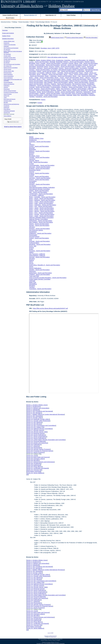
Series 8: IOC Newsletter (34, 416)
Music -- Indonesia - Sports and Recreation (58, 76)
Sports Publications (8, 78)
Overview (5, 30)
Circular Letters (7, 56)
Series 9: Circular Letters (34, 418)
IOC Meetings (7, 61)
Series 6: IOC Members (34, 413)
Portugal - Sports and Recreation (39, 87)
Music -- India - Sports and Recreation (41, 203)
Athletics (92, 60)
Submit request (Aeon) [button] (56, 38)
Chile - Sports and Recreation (88, 63)
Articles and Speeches (9, 84)
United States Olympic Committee (55, 95)
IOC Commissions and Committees (12, 64)
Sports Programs (8, 94)
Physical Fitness (66, 86)
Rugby (31, 89)
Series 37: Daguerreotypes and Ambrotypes (40, 462)
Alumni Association (24, 22)
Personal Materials (8, 82)
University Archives (6, 22)
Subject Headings (71, 15)
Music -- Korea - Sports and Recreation (67, 78)
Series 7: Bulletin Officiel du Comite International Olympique (45, 414)
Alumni (33, 22)
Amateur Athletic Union (9, 41)
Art (87, 60)
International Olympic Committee (39, 189)
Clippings (6, 87)
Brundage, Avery (34, 63)
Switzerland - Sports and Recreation (40, 273)
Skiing (64, 90)
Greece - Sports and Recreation (69, 68)
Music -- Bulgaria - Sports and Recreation (50, 74)
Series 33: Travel (32, 456)
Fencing (51, 67)
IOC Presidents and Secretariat (11, 48)
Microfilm (6, 102)
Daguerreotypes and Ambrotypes (11, 104)
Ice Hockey (54, 70)
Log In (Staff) (50, 633)
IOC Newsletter (7, 54)
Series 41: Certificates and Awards (37, 468)
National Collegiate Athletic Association (56, 81)
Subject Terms (6, 36)
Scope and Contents (8, 33)
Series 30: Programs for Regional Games (40, 451)
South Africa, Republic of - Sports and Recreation (45, 265)
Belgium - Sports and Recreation (74, 62)
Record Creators (10, 18)
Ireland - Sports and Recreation (47, 71)
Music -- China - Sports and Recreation (76, 74)
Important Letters (8, 101)
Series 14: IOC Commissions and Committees (41, 425)
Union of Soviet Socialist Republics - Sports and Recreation (48, 278)
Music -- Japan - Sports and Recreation (41, 78)
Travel (5, 97)
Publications (7, 86)
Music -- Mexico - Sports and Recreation (42, 211)
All (27, 475)
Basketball (59, 62)
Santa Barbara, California (85, 89)
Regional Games (8, 73)
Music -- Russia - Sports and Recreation (74, 79)
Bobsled (87, 62)
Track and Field (66, 93)
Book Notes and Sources (10, 99)
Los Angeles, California (44, 73)
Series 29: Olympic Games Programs (38, 449)
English (40, 103)
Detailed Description (8, 39)
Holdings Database (62, 6)
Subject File (7, 96)
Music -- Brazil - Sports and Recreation (41, 199)
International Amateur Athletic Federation (71, 70)
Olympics (47, 84)
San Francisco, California (69, 89)
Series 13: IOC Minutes (34, 424)
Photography (56, 86)
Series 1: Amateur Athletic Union (37, 405)
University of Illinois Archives (22, 6)
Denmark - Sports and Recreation (71, 65)
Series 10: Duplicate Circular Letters (38, 419)
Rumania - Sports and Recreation (44, 89)
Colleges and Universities (10, 45)
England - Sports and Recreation (39, 168)
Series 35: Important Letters (35, 459)
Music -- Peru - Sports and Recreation (49, 79)
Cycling (31, 65)
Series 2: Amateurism (33, 406)
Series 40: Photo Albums (34, 467)
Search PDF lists (96, 10)
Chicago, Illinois (73, 63)
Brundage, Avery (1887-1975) (50, 48)
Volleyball (69, 95)
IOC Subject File (8, 66)
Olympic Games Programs (10, 91)
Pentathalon (90, 84)
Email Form (53, 637)
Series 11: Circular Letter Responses (38, 421)
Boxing (93, 62)
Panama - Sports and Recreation (61, 84)
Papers (43, 100)
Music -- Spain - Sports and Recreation (41, 216)
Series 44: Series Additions (35, 473)
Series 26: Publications (34, 444)
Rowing (94, 87)
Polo (94, 86)
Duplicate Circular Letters (10, 58)
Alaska (38, 60)
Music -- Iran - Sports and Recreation (84, 76)
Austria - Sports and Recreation (39, 62)
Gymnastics (83, 68)
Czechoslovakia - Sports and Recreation (47, 65)
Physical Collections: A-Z (30, 15)
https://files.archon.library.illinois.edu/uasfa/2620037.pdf (50, 308)
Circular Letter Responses (10, 59)
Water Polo (76, 95)
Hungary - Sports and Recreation (39, 70)
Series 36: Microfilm (33, 460)
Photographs (7, 89)
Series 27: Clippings (33, 446)
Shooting (53, 90)
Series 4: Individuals (33, 410)
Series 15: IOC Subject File (35, 427)
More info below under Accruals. (58, 57)
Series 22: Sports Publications (36, 438)
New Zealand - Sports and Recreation (56, 82)
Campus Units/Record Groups (10, 15)
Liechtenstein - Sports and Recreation (41, 194)
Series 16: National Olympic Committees (39, 429)
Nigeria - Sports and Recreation (79, 82)
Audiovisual (6, 107)
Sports (39, 92)
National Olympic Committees (11, 68)
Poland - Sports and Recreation (82, 86)
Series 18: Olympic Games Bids (37, 432)
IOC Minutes (7, 63)
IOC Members (7, 50)
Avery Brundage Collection (43, 22)
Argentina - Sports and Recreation (75, 60)
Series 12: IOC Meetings (34, 422)
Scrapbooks (7, 106)
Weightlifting (85, 95)
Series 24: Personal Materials (36, 441)
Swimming (79, 92)
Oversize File (7, 113)
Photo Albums (7, 109)
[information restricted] (34, 471)
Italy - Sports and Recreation (66, 71)
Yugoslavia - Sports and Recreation (46, 97)
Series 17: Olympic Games (35, 430)
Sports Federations (8, 74)
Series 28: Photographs (34, 448)
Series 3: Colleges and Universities (38, 408)
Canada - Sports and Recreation (50, 63)
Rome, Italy (87, 87)
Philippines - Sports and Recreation (40, 86)
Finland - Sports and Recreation (65, 67)
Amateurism (7, 43)
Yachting (32, 97)
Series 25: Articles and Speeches (37, 443)
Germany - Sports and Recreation (47, 68)
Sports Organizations (9, 76)
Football (78, 67)
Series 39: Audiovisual (34, 465)
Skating (59, 90)
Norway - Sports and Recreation (39, 225)
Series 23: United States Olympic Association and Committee (46, 440)
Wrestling (92, 95)
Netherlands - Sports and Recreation (41, 221)
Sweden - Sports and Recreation (65, 92)
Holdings (15, 22)
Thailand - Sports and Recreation (50, 93)
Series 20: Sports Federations (36, 435)
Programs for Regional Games (11, 92)
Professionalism (56, 87)
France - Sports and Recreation (39, 176)
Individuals (6, 46)
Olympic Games (7, 69)
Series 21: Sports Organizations (37, 437)
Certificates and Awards (9, 111)
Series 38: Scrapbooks (34, 463)
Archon (49, 642)
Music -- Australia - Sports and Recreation (65, 73)
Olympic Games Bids (9, 71)
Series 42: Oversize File (34, 470)
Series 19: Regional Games (35, 433)
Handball (91, 68)
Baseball (52, 62)
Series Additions (7, 116)
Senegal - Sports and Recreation (39, 90)
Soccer (69, 90)
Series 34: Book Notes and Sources (38, 457)
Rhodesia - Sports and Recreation (72, 87)
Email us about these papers (13, 127)
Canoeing (65, 63)
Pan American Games (79, 84)
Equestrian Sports (42, 67)
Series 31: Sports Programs (35, 452)
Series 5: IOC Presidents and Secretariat (39, 411)
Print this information (91, 38)
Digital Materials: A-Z (51, 15)
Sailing (58, 89)
